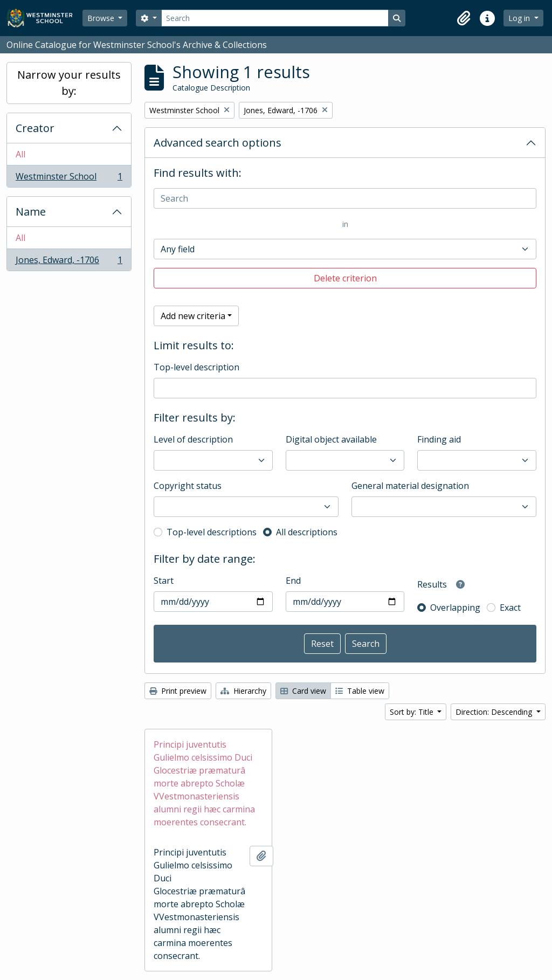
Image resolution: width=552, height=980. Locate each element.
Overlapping (455, 608)
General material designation (410, 486)
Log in (520, 18)
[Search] (275, 18)
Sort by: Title (413, 712)
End (293, 581)
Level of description (193, 439)
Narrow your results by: (69, 83)
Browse (102, 18)
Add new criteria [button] (193, 316)
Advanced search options (218, 143)
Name (31, 212)
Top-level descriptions (212, 532)
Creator (35, 128)
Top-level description (196, 367)
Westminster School (69, 178)
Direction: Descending (495, 712)
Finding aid (439, 439)
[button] (464, 18)
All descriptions (307, 532)
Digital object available (331, 439)
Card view (303, 691)
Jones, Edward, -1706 (69, 262)
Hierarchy (243, 691)
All (20, 154)
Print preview (178, 691)
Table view (360, 691)
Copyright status (188, 486)
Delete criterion (345, 278)
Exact (510, 608)
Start (164, 581)
